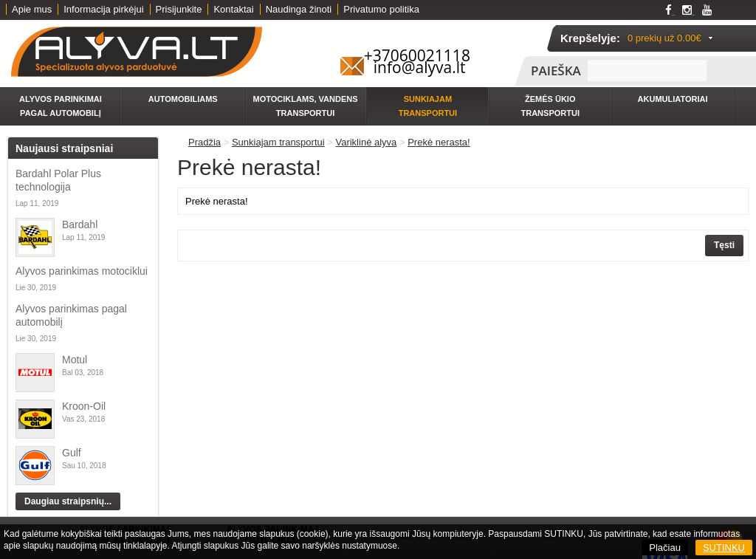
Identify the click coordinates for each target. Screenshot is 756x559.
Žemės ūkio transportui (550, 106)
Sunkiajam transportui (428, 106)
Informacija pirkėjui (103, 9)
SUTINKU (724, 548)
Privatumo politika (381, 9)
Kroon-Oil (84, 406)
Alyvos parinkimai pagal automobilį (61, 106)
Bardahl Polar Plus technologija (58, 180)
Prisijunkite (179, 9)
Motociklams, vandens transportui (306, 106)
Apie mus (32, 9)
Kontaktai (233, 9)
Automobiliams (183, 99)
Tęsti (724, 245)
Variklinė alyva (366, 142)
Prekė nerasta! (439, 142)
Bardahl (80, 224)
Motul (75, 360)
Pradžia (205, 142)
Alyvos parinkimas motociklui (82, 271)
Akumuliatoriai (673, 99)
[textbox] (647, 71)
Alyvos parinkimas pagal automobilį (71, 315)
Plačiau (665, 548)
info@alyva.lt (420, 67)
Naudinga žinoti (299, 9)
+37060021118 (417, 55)
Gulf (72, 453)
